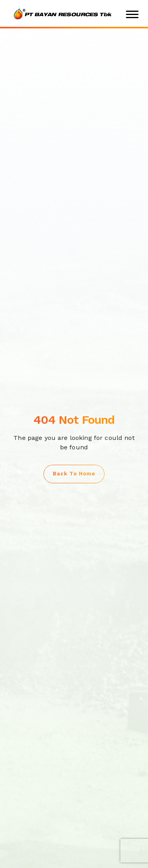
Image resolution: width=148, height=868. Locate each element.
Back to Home (74, 474)
